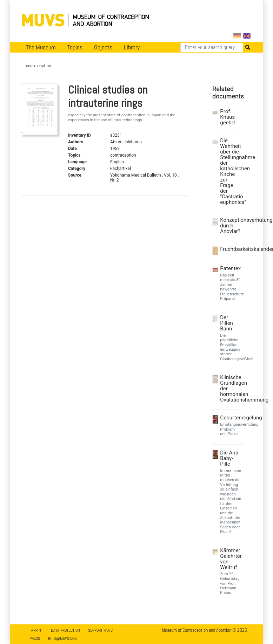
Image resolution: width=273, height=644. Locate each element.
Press (35, 638)
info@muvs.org (62, 638)
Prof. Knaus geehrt (228, 117)
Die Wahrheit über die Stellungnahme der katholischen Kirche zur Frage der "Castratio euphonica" (231, 171)
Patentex (230, 268)
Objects (103, 47)
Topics (75, 47)
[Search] (212, 47)
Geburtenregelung (231, 418)
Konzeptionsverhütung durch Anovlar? (231, 226)
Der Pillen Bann (227, 323)
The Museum (41, 47)
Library (132, 47)
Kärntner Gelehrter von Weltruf (231, 559)
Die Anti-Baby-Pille (230, 458)
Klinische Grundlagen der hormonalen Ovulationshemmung (231, 389)
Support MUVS (100, 630)
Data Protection (65, 630)
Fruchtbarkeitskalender (231, 249)
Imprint (36, 630)
